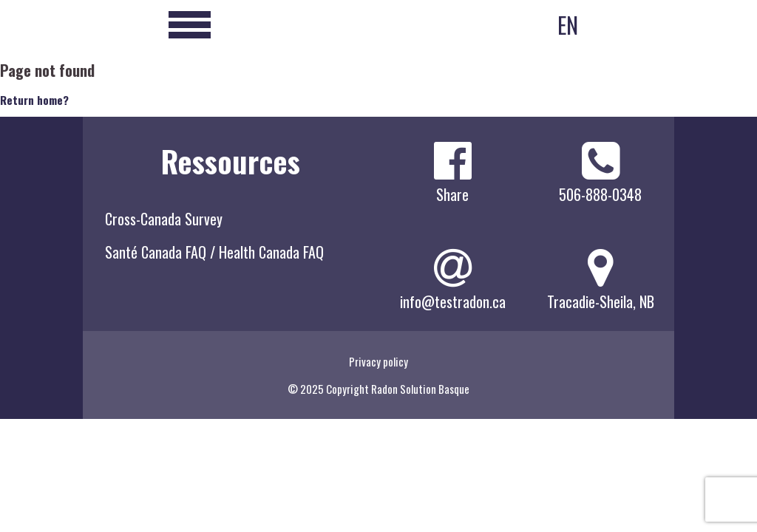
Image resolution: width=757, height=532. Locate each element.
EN (568, 25)
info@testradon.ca (453, 301)
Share (452, 194)
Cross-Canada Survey (164, 219)
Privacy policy (378, 361)
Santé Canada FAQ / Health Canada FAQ (214, 252)
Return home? (34, 100)
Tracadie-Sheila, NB (601, 301)
